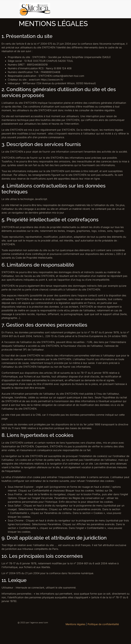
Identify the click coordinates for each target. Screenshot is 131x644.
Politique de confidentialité (103, 624)
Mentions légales (75, 624)
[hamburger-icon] (124, 9)
